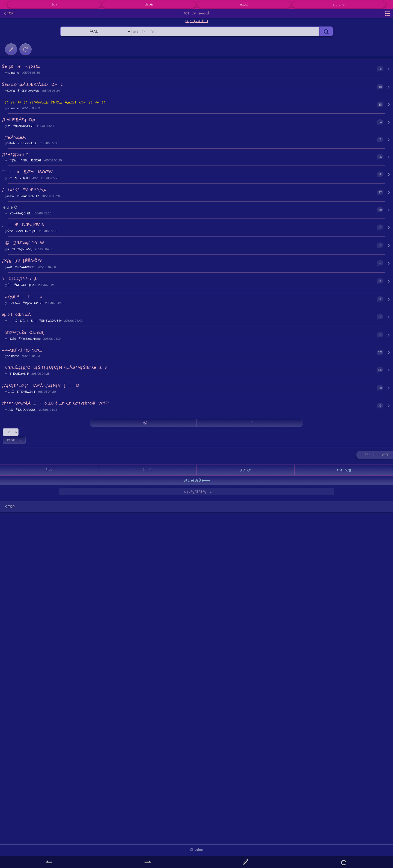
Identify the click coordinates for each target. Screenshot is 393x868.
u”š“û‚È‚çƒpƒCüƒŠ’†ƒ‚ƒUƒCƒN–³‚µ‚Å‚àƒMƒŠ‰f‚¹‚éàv (54, 367)
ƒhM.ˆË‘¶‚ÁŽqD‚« (19, 120)
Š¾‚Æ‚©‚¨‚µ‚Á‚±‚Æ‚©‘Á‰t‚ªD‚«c (32, 84)
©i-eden (197, 850)
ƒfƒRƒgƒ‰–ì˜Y (15, 154)
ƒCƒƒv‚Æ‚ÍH (196, 21)
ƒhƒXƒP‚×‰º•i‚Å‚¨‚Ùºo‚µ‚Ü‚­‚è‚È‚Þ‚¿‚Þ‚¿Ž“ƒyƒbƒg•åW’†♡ (55, 403)
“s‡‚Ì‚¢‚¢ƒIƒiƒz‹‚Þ (20, 279)
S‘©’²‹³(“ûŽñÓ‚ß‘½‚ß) (23, 332)
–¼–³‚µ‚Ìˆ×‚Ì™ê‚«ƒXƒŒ (22, 350)
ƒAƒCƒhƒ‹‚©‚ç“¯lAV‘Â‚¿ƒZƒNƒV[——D (40, 385)
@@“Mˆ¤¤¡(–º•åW (23, 243)
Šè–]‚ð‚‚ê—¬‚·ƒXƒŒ (21, 66)
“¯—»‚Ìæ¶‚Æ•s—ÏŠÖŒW (27, 172)
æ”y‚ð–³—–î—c (22, 297)
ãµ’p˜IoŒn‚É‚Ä (16, 314)
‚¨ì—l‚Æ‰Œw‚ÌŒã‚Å (23, 225)
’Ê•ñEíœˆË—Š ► (379, 456)
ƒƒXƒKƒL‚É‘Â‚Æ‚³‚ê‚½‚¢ (24, 190)
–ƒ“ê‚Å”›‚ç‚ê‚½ (14, 137)
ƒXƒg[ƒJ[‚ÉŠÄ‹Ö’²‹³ (22, 261)
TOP (9, 13)
